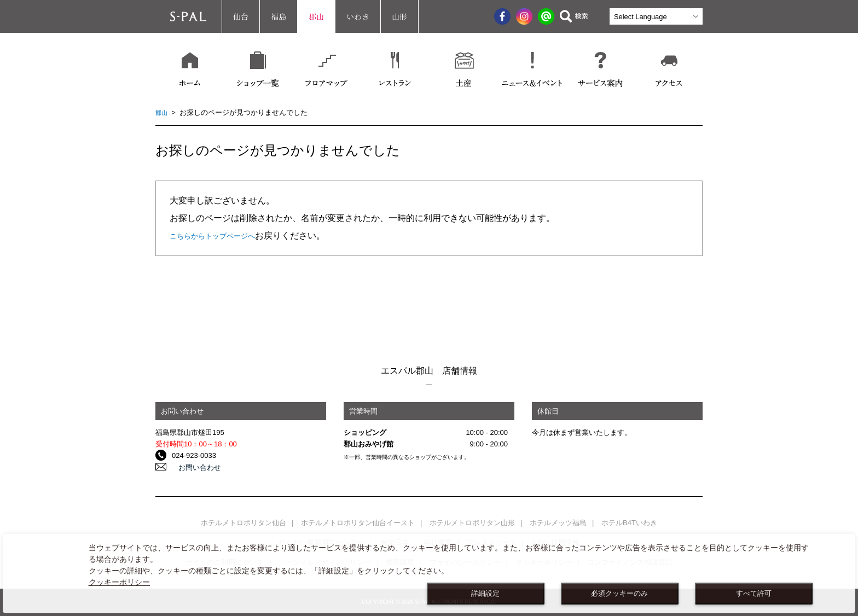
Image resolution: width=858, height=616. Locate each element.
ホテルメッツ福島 (558, 523)
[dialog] (429, 574)
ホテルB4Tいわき (629, 523)
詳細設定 (485, 594)
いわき (358, 16)
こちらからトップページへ (222, 236)
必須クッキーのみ (619, 594)
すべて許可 (754, 594)
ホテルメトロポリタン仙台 (244, 523)
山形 (399, 16)
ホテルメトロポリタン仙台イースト (358, 523)
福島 (279, 16)
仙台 (241, 16)
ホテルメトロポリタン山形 (472, 523)
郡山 (316, 16)
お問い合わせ (193, 467)
